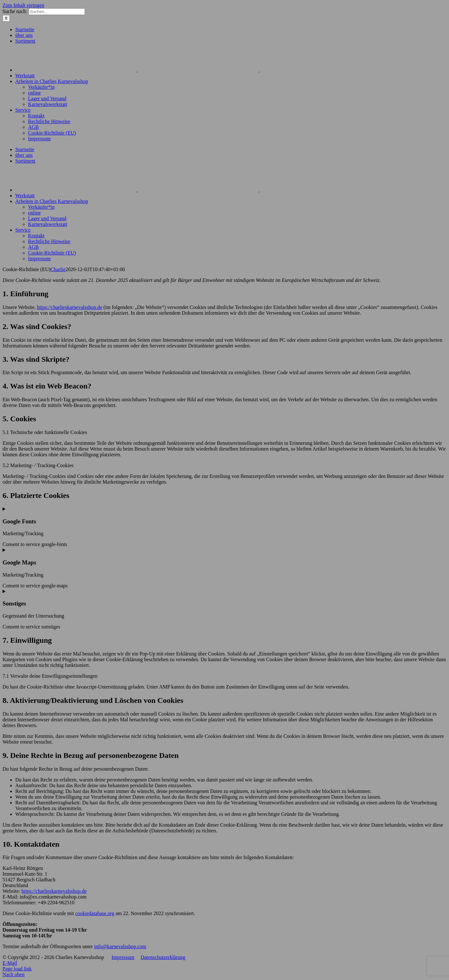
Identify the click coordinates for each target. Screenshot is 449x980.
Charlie (58, 269)
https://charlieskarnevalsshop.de (70, 307)
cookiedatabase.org (95, 913)
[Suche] (6, 18)
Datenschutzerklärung (163, 957)
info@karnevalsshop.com (120, 946)
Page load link (17, 969)
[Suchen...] (57, 12)
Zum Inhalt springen (23, 5)
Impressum (123, 957)
